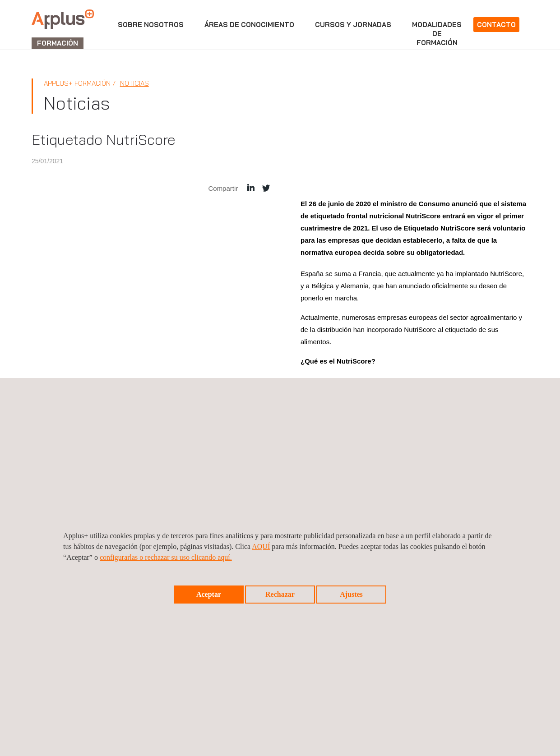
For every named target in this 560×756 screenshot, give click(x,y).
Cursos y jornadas (353, 25)
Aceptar (209, 594)
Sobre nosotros (151, 25)
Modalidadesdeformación (437, 34)
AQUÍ (261, 546)
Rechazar (280, 594)
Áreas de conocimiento (249, 25)
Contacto (496, 25)
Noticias (134, 83)
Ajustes (351, 594)
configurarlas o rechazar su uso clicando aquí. (166, 557)
